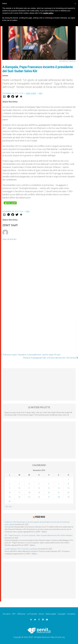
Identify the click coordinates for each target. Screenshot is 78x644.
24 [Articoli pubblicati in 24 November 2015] (19, 497)
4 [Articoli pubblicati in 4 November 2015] (29, 484)
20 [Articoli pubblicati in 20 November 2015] (49, 493)
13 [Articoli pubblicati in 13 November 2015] (49, 488)
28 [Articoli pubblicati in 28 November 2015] (59, 497)
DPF (14, 614)
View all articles (9, 239)
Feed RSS (40, 517)
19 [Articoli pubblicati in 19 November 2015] (39, 493)
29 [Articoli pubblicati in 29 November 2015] (68, 497)
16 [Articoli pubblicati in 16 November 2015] (10, 493)
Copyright (61, 614)
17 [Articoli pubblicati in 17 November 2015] (19, 493)
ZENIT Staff (31, 93)
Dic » (10, 507)
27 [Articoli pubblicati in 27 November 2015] (49, 497)
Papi (41, 93)
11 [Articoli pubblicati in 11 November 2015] (29, 488)
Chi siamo (7, 614)
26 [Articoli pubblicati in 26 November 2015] (39, 497)
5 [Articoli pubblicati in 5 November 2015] (39, 484)
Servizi (41, 614)
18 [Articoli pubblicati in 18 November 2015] (29, 493)
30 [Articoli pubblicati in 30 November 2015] (10, 501)
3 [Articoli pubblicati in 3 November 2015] (19, 484)
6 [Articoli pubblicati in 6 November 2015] (49, 484)
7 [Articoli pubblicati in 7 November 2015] (59, 484)
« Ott (6, 507)
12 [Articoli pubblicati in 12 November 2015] (39, 488)
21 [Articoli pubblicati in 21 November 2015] (59, 493)
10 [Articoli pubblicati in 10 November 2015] (19, 488)
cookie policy (48, 13)
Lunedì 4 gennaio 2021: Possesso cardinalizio (21, 549)
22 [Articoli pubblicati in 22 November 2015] (68, 493)
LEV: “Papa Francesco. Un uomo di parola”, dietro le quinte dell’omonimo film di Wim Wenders (39, 535)
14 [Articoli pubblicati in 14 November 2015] (59, 488)
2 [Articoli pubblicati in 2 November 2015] (10, 484)
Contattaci (71, 614)
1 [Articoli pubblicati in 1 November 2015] (68, 479)
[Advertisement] (39, 336)
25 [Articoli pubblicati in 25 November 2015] (29, 497)
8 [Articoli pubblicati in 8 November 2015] (68, 484)
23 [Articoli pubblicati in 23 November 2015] (10, 497)
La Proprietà (32, 614)
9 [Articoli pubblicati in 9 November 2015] (10, 488)
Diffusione (21, 614)
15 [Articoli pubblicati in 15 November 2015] (68, 488)
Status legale (51, 614)
